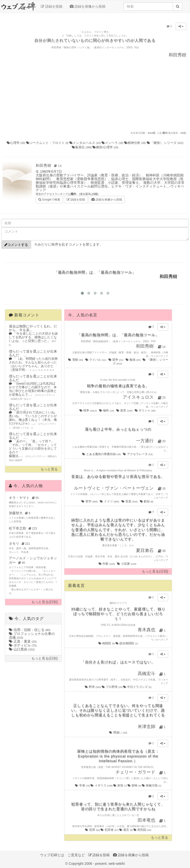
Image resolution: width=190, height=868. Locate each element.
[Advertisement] (95, 94)
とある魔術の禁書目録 (102, 454)
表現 (120, 785)
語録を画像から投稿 (88, 6)
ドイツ (110, 501)
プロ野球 (112, 687)
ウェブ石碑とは (52, 855)
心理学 (16, 143)
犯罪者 (110, 830)
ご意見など (76, 855)
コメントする (16, 245)
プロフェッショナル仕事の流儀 (32, 636)
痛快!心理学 (105, 147)
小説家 (127, 564)
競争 (116, 360)
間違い (118, 732)
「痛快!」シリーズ (165, 143)
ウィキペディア (160, 356)
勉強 (133, 360)
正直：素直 (23, 641)
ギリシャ (145, 410)
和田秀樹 (49, 165)
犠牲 (107, 410)
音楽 (130, 501)
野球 (93, 687)
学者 (83, 785)
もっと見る (49, 469)
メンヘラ (113, 143)
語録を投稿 (52, 6)
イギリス (102, 785)
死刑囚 (142, 830)
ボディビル (23, 645)
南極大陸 (152, 785)
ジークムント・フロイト (48, 143)
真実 (125, 410)
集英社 (82, 147)
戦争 (88, 410)
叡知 (147, 501)
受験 (76, 360)
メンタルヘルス (85, 143)
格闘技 (107, 643)
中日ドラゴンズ (137, 687)
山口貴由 (22, 649)
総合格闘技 (127, 643)
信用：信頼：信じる (30, 630)
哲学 (90, 501)
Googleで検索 (49, 199)
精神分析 (135, 143)
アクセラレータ (138, 454)
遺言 (126, 830)
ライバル (96, 360)
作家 (107, 564)
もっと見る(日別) (45, 602)
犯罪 (93, 830)
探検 (135, 785)
